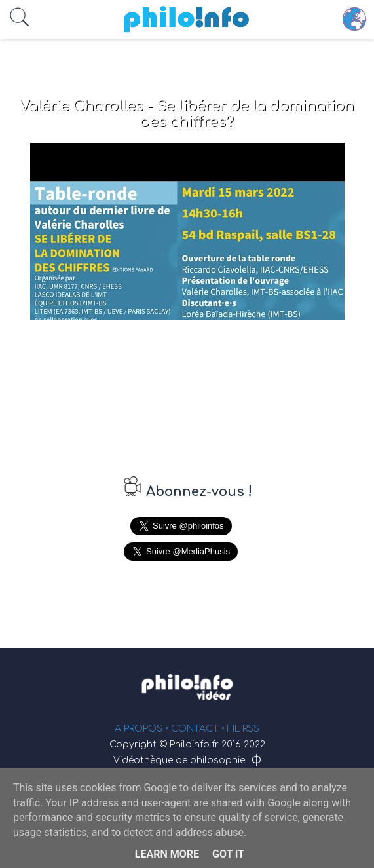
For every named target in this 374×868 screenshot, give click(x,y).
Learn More (167, 854)
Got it (228, 854)
